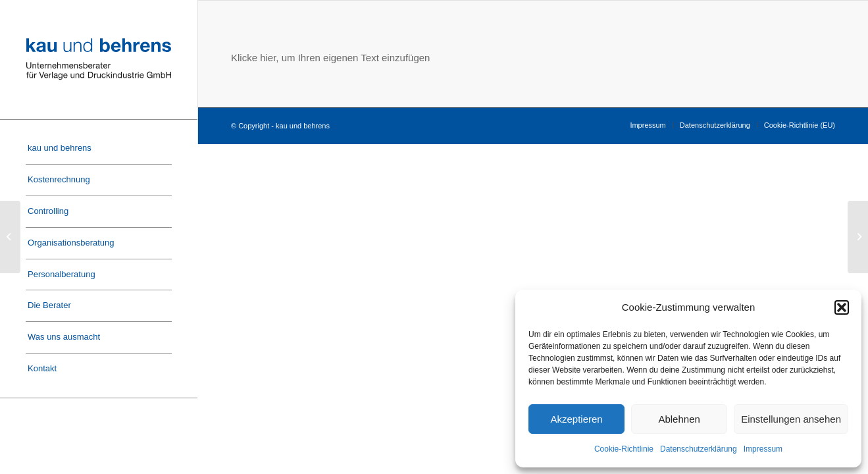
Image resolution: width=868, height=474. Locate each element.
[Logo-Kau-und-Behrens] (99, 60)
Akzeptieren (576, 419)
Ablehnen (679, 419)
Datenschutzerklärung (699, 449)
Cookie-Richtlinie (624, 449)
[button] (842, 307)
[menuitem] (99, 149)
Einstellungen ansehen (791, 419)
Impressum (763, 449)
